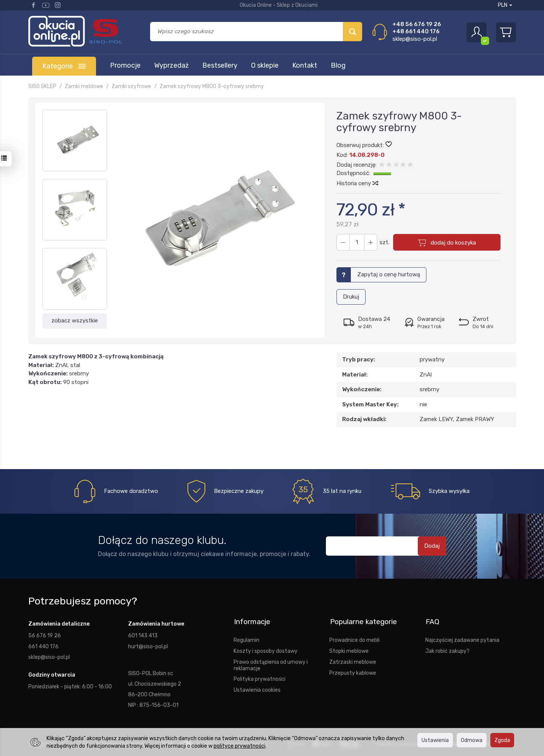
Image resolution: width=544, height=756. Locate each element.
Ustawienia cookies (257, 687)
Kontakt (305, 65)
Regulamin (246, 637)
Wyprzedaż (171, 65)
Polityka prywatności (260, 676)
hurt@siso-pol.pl (148, 645)
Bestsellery (220, 65)
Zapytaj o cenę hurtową (389, 274)
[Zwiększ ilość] (343, 242)
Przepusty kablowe (353, 670)
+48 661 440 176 (416, 31)
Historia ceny (357, 183)
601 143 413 (143, 634)
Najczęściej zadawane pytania (462, 637)
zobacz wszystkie (75, 321)
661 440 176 (43, 645)
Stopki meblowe (349, 648)
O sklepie (265, 65)
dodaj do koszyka (453, 243)
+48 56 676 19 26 (417, 24)
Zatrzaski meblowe (353, 659)
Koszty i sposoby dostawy (266, 648)
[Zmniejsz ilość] (370, 242)
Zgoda (502, 740)
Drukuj (351, 297)
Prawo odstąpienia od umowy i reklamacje (271, 662)
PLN (505, 5)
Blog (338, 65)
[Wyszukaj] (353, 32)
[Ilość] (356, 242)
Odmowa (472, 740)
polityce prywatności (239, 746)
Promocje (125, 65)
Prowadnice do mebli (354, 637)
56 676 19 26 (45, 634)
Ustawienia (435, 740)
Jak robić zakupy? (447, 648)
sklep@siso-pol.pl (415, 39)
